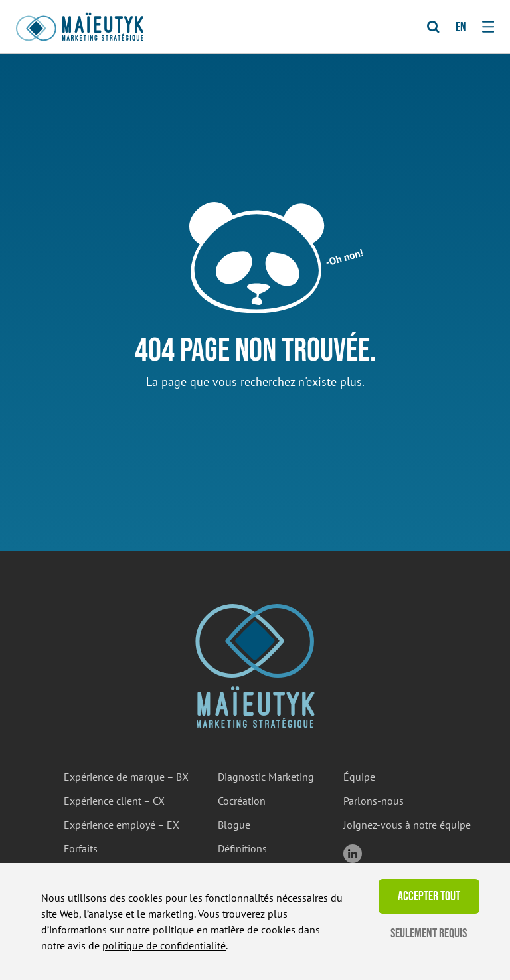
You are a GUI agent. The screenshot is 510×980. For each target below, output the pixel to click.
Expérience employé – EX (122, 825)
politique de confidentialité (164, 945)
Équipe (359, 777)
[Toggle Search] (433, 27)
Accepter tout (429, 896)
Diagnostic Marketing (266, 777)
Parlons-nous (374, 801)
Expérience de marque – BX (126, 777)
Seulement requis (429, 933)
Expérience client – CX (114, 801)
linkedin (353, 854)
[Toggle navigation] (488, 27)
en (461, 27)
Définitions (242, 848)
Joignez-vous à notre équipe (407, 825)
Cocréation (242, 801)
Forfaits (81, 848)
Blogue (234, 825)
